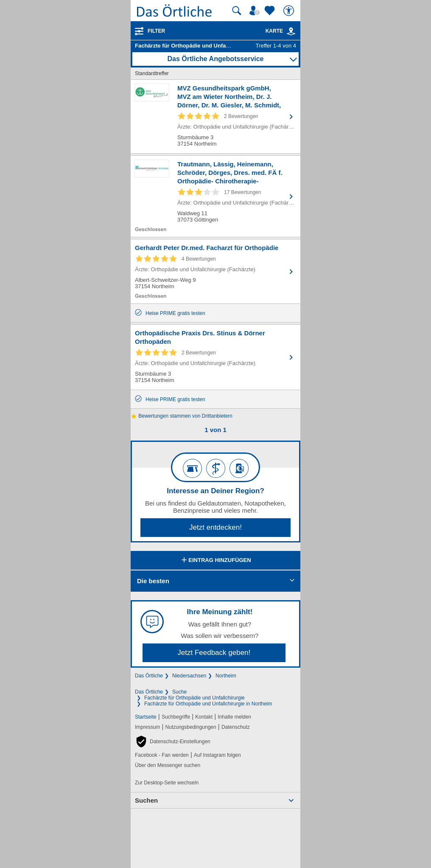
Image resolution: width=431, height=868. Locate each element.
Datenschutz (236, 727)
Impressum (147, 727)
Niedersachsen (189, 676)
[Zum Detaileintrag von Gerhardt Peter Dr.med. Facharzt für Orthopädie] (215, 271)
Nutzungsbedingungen (191, 727)
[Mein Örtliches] (256, 11)
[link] (291, 31)
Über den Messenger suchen (168, 765)
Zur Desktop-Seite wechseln (167, 783)
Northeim (226, 676)
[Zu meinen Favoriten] (271, 11)
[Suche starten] (237, 11)
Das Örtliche (149, 676)
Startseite (146, 717)
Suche (179, 692)
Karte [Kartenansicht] (281, 31)
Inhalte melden (234, 717)
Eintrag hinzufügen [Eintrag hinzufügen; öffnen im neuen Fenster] (215, 561)
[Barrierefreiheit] (290, 11)
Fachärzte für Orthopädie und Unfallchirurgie (195, 698)
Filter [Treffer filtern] (156, 31)
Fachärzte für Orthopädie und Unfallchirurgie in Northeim (208, 704)
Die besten (153, 581)
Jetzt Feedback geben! (214, 653)
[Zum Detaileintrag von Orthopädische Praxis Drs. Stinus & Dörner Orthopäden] (215, 357)
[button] (173, 742)
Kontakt (204, 717)
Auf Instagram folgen (217, 755)
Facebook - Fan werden (162, 755)
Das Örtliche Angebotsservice (215, 59)
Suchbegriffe (176, 717)
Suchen (146, 800)
